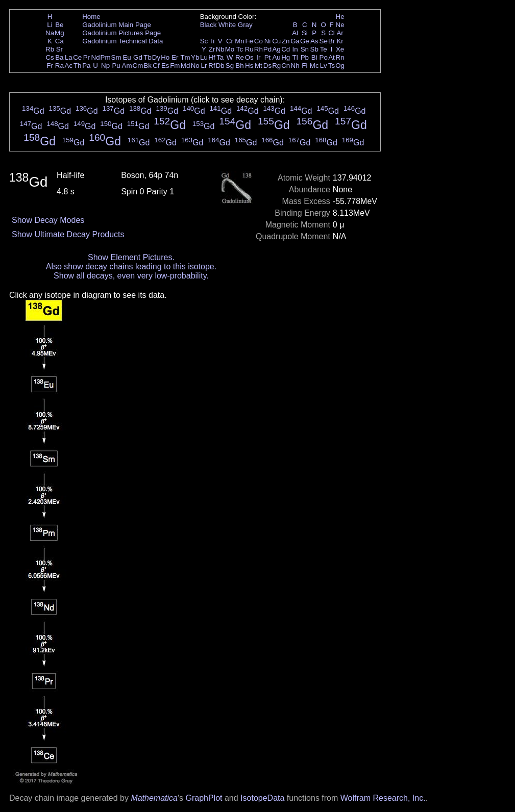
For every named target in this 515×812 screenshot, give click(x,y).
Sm (116, 57)
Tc (240, 49)
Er (175, 57)
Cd (286, 49)
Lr (204, 66)
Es (165, 66)
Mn (240, 41)
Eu (127, 57)
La (69, 57)
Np (105, 66)
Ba (59, 57)
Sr (59, 49)
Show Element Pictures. (131, 257)
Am (127, 66)
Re (240, 57)
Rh (259, 49)
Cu (276, 41)
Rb (50, 49)
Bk (148, 66)
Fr (50, 66)
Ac (69, 66)
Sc (204, 41)
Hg (286, 57)
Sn (305, 49)
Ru (249, 49)
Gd (138, 57)
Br (332, 41)
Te (324, 49)
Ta (220, 57)
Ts (332, 66)
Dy (156, 57)
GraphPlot (204, 798)
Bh (239, 66)
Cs (50, 57)
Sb (314, 49)
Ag (276, 49)
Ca (59, 41)
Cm (138, 66)
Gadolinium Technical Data (122, 41)
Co (259, 41)
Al (295, 33)
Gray (245, 25)
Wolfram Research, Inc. (383, 798)
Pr (87, 57)
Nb (220, 49)
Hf (212, 57)
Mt (259, 66)
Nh (295, 66)
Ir (258, 57)
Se (324, 41)
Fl (304, 66)
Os (249, 57)
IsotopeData (262, 798)
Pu (116, 66)
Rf (212, 66)
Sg (230, 66)
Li (50, 25)
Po (324, 57)
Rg (276, 66)
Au (276, 57)
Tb (148, 57)
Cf (156, 66)
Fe (249, 41)
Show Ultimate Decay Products (68, 234)
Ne (340, 25)
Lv (324, 66)
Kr (340, 41)
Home (91, 17)
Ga (295, 41)
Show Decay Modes (48, 220)
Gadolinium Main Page (117, 25)
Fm (175, 66)
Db (220, 66)
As (314, 41)
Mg (59, 33)
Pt (268, 57)
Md (186, 66)
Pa (86, 66)
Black (209, 25)
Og (340, 66)
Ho (165, 57)
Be (59, 25)
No (195, 66)
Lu (204, 57)
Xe (340, 49)
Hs (249, 66)
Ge (305, 41)
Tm (185, 57)
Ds (267, 66)
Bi (314, 57)
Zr (212, 49)
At (332, 57)
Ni (268, 41)
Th (78, 66)
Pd (267, 49)
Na (50, 33)
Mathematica (154, 798)
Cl (332, 33)
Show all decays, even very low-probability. (131, 276)
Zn (286, 41)
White (227, 25)
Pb (305, 57)
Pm (106, 57)
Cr (230, 41)
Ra (59, 66)
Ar (340, 33)
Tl (295, 57)
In (295, 49)
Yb (195, 57)
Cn (286, 66)
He (340, 17)
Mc (314, 66)
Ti (212, 41)
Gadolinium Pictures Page (121, 33)
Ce (77, 57)
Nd (96, 57)
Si (305, 33)
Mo (230, 49)
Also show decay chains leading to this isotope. (131, 267)
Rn (340, 57)
